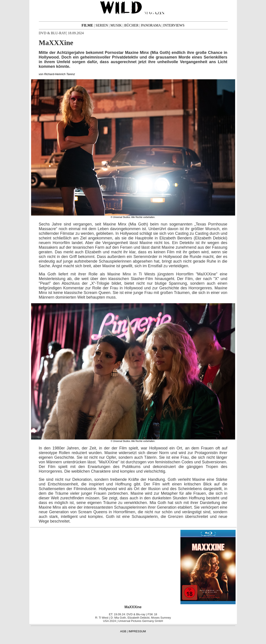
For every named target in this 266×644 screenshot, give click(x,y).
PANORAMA (151, 25)
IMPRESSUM (137, 631)
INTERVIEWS (174, 25)
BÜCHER (131, 25)
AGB (123, 631)
